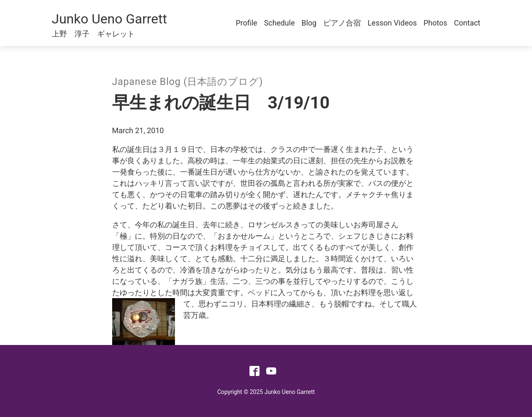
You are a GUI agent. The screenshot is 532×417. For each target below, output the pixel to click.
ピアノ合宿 (342, 23)
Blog (309, 23)
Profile (246, 23)
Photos (436, 23)
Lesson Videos (392, 23)
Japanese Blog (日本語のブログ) (188, 82)
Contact (467, 23)
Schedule (280, 23)
